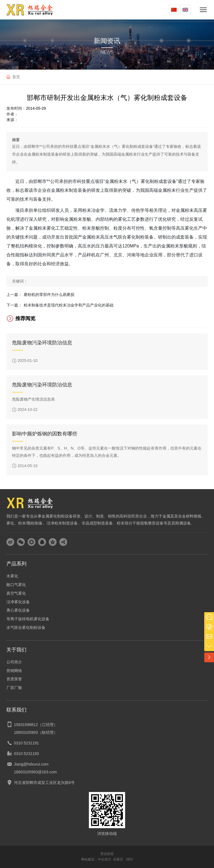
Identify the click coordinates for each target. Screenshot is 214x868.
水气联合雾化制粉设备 (26, 627)
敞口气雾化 (16, 585)
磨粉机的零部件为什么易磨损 (49, 295)
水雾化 (12, 576)
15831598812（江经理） (36, 725)
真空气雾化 (16, 593)
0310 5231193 (26, 754)
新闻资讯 (107, 41)
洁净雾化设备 (18, 602)
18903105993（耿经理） (36, 732)
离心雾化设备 (18, 610)
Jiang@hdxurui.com (31, 764)
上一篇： (14, 295)
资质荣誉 (14, 679)
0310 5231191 (26, 743)
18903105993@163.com (35, 772)
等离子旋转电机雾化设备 (28, 619)
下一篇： (14, 305)
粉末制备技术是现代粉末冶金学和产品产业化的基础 (69, 305)
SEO (129, 859)
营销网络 (14, 671)
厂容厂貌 (14, 688)
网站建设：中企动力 (96, 859)
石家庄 (118, 859)
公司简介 (14, 662)
